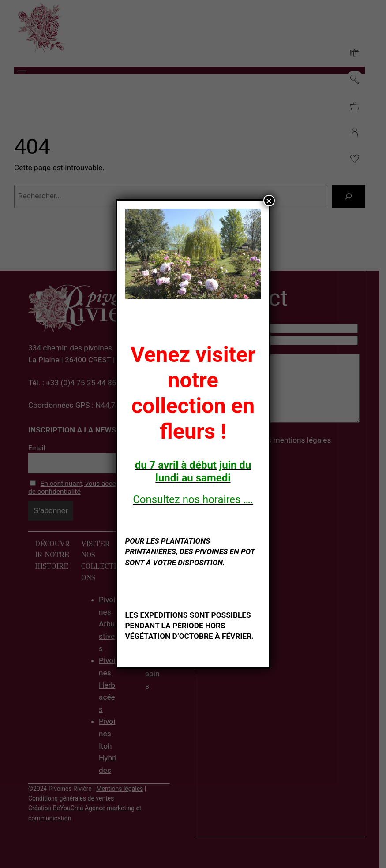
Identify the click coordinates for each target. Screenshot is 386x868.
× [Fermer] (269, 201)
